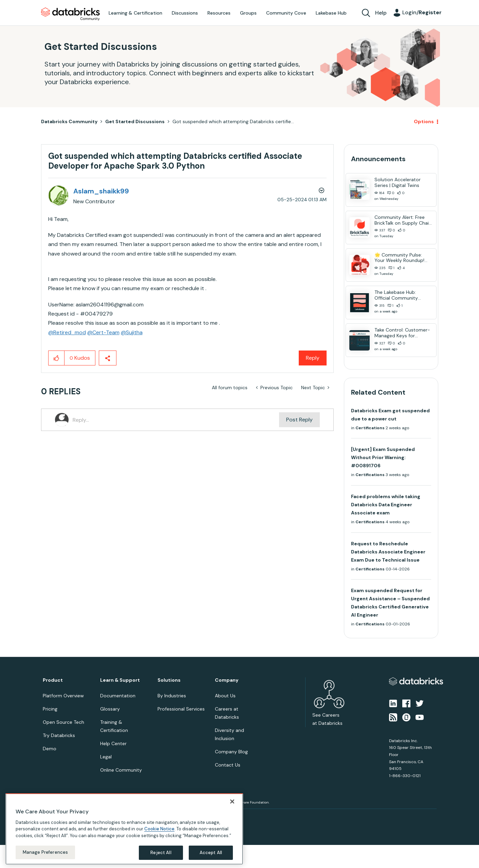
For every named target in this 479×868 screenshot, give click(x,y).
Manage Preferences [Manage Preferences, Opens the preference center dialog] (45, 852)
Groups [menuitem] (248, 13)
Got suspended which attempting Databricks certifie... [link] (233, 121)
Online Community (121, 770)
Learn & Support (120, 680)
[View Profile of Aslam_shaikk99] (101, 191)
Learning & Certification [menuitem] (135, 13)
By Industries (172, 696)
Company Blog (231, 752)
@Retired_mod (67, 332)
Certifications (370, 428)
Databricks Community (70, 14)
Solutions (169, 680)
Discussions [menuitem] (185, 13)
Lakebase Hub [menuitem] (331, 13)
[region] (124, 829)
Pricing (50, 709)
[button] (57, 358)
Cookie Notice (159, 829)
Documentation (118, 696)
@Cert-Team (103, 332)
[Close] (232, 801)
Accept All (211, 853)
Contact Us (228, 765)
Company (227, 680)
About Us (225, 696)
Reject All (161, 853)
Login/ (422, 12)
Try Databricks (59, 735)
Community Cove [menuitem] (286, 13)
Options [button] (424, 121)
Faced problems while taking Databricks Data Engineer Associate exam (386, 505)
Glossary (110, 709)
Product (53, 680)
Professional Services (181, 709)
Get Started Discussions (135, 121)
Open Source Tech (63, 722)
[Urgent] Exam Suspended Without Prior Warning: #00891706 (383, 457)
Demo (50, 749)
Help (381, 13)
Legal (106, 757)
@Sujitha (132, 332)
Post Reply (299, 420)
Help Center (113, 743)
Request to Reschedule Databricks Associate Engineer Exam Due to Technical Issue (388, 552)
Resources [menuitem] (219, 13)
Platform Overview (63, 696)
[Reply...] (176, 420)
